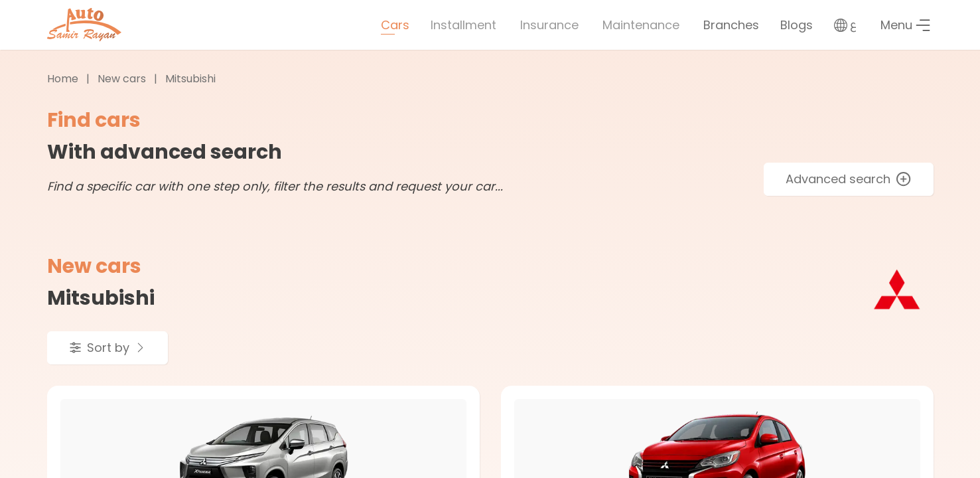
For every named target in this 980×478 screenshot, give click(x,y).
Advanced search (848, 179)
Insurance (549, 25)
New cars (122, 79)
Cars (395, 25)
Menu (906, 25)
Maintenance (641, 25)
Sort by (107, 348)
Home (63, 79)
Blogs (797, 25)
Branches (731, 25)
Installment (463, 25)
